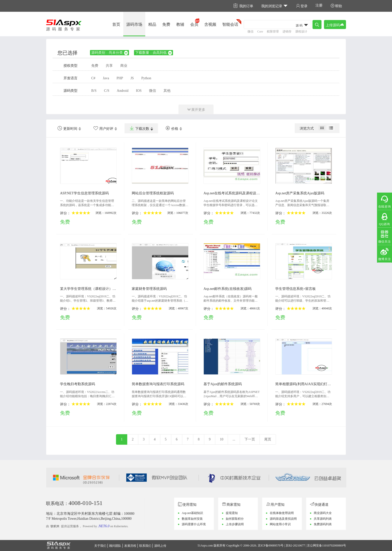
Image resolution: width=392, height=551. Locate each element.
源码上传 (160, 546)
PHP (120, 78)
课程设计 (301, 32)
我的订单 (243, 6)
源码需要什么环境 (194, 524)
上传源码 (335, 25)
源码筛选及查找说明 (283, 519)
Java (106, 78)
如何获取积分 (235, 519)
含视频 (210, 24)
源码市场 (134, 24)
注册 (319, 5)
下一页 (250, 439)
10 (221, 439)
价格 (172, 128)
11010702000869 (332, 545)
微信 (250, 32)
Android (123, 91)
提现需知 (232, 513)
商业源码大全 (323, 513)
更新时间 (67, 128)
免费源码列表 (323, 524)
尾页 (268, 439)
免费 (166, 24)
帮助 (336, 6)
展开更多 (196, 109)
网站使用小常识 (280, 524)
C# (93, 78)
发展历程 (130, 546)
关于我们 (100, 546)
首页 (116, 24)
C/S (107, 91)
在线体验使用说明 (282, 513)
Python (146, 78)
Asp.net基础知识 (192, 513)
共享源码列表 (323, 519)
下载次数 (139, 128)
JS (132, 78)
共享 (109, 66)
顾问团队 (115, 546)
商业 (124, 66)
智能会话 (230, 24)
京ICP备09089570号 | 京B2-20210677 (281, 545)
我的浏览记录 (275, 6)
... (234, 439)
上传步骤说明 (235, 524)
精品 (152, 24)
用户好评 (103, 128)
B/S (94, 91)
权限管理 (273, 32)
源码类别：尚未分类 (110, 53)
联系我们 (145, 546)
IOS (139, 91)
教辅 (180, 24)
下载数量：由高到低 (154, 53)
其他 (167, 91)
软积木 (55, 526)
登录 (302, 6)
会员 (194, 24)
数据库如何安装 (192, 519)
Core (260, 32)
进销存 (287, 32)
